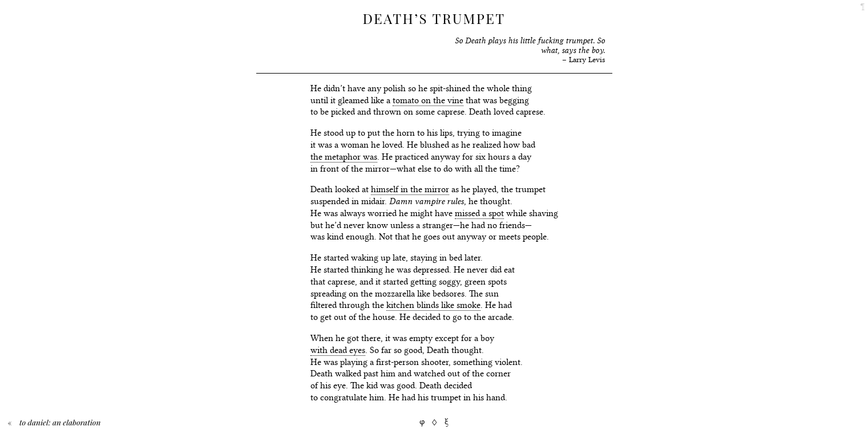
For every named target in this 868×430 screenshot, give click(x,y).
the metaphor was (344, 157)
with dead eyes (338, 350)
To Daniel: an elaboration (60, 422)
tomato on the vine (428, 100)
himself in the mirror (410, 189)
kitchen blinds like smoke (433, 305)
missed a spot (479, 213)
